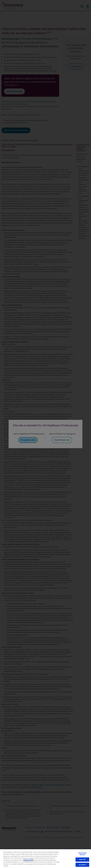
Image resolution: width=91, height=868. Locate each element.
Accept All (82, 865)
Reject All (82, 859)
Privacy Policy (29, 860)
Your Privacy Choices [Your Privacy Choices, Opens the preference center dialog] (82, 854)
